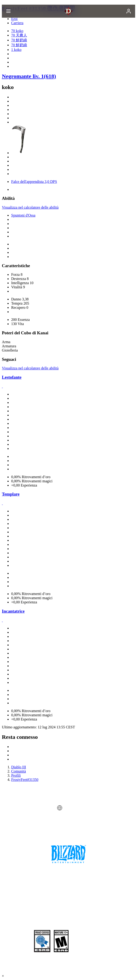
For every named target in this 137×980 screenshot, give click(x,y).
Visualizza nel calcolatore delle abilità (30, 207)
